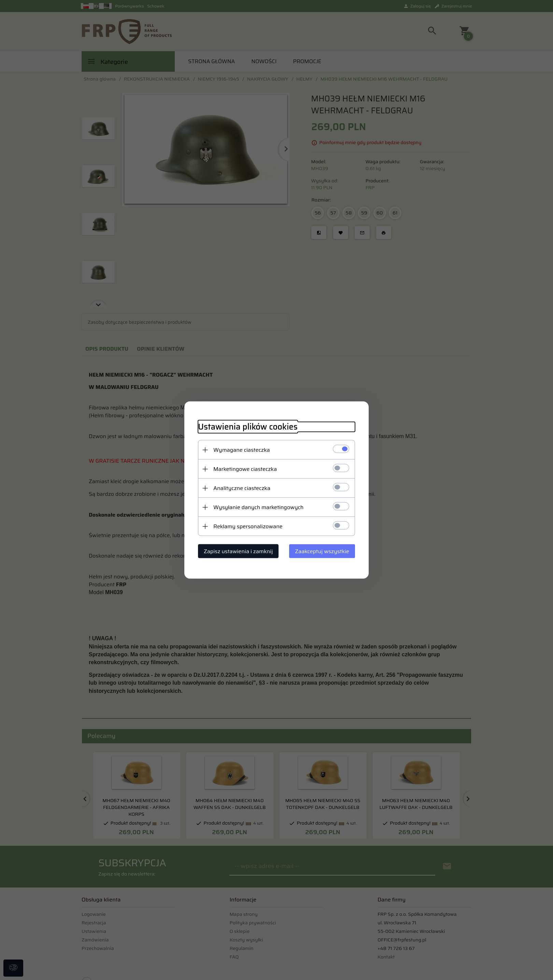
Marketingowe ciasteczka (245, 469)
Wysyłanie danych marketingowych (258, 507)
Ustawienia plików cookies (248, 427)
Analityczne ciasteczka (242, 488)
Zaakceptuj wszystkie (322, 551)
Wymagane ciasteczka (242, 450)
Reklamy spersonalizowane (248, 526)
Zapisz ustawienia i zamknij (238, 551)
